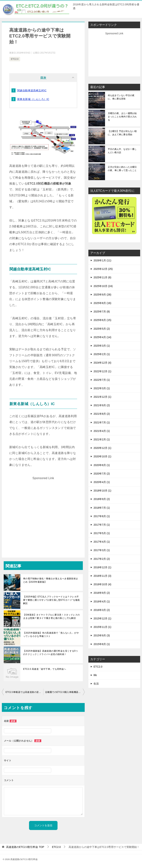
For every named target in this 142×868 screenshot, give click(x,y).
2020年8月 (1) (102, 465)
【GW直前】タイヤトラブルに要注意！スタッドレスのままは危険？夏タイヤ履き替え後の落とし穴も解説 (51, 616)
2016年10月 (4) (102, 584)
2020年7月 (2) (102, 474)
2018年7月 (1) (102, 508)
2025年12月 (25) (103, 269)
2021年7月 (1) (102, 422)
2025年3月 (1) (102, 346)
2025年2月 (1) (102, 354)
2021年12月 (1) (102, 397)
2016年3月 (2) (102, 610)
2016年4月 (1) (102, 601)
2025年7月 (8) (102, 312)
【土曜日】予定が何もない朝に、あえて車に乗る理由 (122, 133)
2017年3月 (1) (102, 550)
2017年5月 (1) (102, 533)
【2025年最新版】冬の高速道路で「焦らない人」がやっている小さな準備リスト (51, 635)
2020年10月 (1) (102, 456)
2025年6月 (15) (102, 320)
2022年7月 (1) (102, 380)
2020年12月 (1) (102, 448)
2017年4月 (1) (102, 542)
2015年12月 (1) (102, 618)
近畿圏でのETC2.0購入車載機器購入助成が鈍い (65, 692)
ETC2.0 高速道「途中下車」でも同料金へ (45, 669)
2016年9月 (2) (102, 593)
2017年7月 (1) (102, 525)
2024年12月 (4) (102, 363)
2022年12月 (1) (102, 371)
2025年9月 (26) (102, 295)
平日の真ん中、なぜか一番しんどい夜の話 (122, 151)
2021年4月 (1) (102, 431)
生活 (96, 684)
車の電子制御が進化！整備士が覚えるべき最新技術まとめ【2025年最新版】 (51, 580)
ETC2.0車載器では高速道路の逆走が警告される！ (24, 692)
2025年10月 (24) (103, 286)
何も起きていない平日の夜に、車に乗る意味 (121, 97)
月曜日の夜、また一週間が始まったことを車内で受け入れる (122, 117)
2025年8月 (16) (102, 303)
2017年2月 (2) (102, 559)
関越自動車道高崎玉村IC (32, 90)
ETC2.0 (15, 59)
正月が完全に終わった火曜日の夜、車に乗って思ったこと (122, 169)
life (95, 675)
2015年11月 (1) (102, 627)
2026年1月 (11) (102, 260)
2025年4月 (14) (102, 337)
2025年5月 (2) (102, 329)
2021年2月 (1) (102, 439)
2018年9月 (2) (102, 499)
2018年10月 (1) (102, 491)
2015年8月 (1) (102, 644)
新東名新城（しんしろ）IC (33, 99)
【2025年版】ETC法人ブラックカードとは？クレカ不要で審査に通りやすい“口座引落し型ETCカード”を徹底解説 (51, 600)
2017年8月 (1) (102, 516)
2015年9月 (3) (102, 635)
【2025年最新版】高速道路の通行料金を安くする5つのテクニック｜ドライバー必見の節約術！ (50, 653)
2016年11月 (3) (102, 576)
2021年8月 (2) (102, 414)
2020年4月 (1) (102, 482)
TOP (25, 847)
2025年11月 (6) (102, 277)
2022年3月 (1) (102, 388)
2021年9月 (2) (102, 405)
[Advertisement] (43, 513)
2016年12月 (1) (102, 567)
